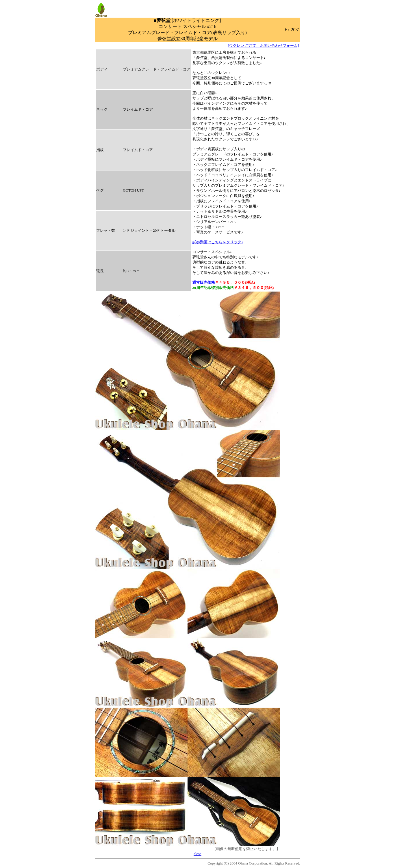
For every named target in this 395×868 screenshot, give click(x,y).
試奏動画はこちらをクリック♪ (218, 242)
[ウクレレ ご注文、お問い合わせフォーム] (264, 46)
